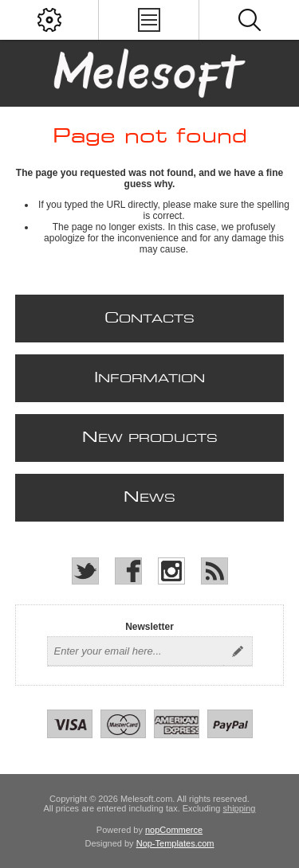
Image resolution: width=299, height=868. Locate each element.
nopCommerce (174, 830)
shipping (240, 808)
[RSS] (214, 571)
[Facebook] (128, 571)
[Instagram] (171, 571)
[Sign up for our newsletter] (136, 651)
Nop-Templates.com (175, 843)
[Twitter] (85, 571)
